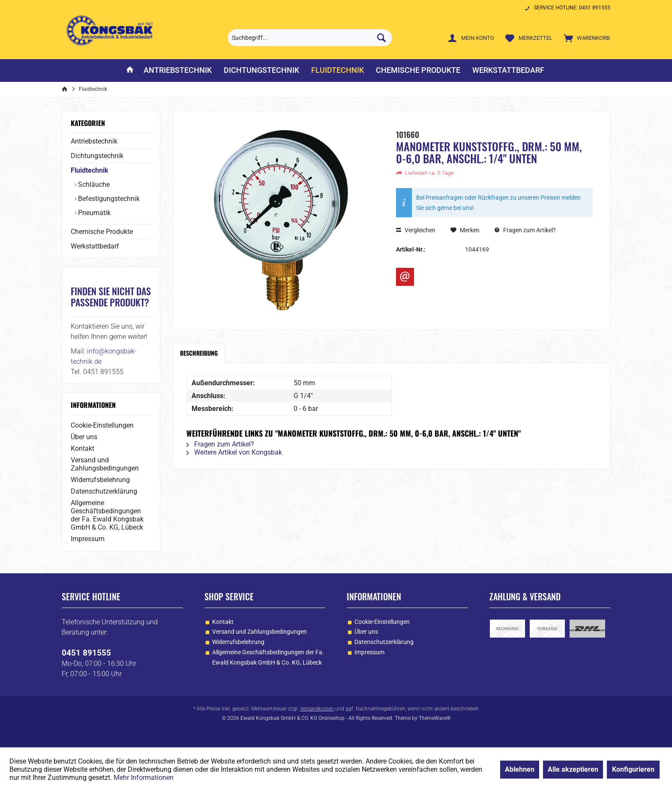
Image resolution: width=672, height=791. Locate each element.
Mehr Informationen (144, 778)
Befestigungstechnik (108, 199)
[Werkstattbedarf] (508, 70)
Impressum (88, 539)
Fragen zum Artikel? (525, 230)
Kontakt (82, 448)
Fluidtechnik (90, 170)
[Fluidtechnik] (337, 70)
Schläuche (93, 184)
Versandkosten (317, 709)
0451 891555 (86, 653)
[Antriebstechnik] (178, 70)
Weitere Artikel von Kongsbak (234, 452)
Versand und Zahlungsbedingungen (105, 464)
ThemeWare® (435, 718)
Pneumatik (93, 213)
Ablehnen (520, 769)
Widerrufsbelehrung (100, 480)
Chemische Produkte (102, 232)
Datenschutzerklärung (104, 491)
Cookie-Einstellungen (102, 425)
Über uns (84, 437)
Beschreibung (199, 353)
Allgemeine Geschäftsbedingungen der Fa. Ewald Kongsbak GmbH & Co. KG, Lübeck (107, 515)
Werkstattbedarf (95, 246)
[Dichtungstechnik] (261, 70)
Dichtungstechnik (97, 156)
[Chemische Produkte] (418, 70)
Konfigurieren (633, 769)
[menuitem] (585, 38)
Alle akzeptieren (573, 769)
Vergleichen (416, 230)
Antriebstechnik (94, 141)
